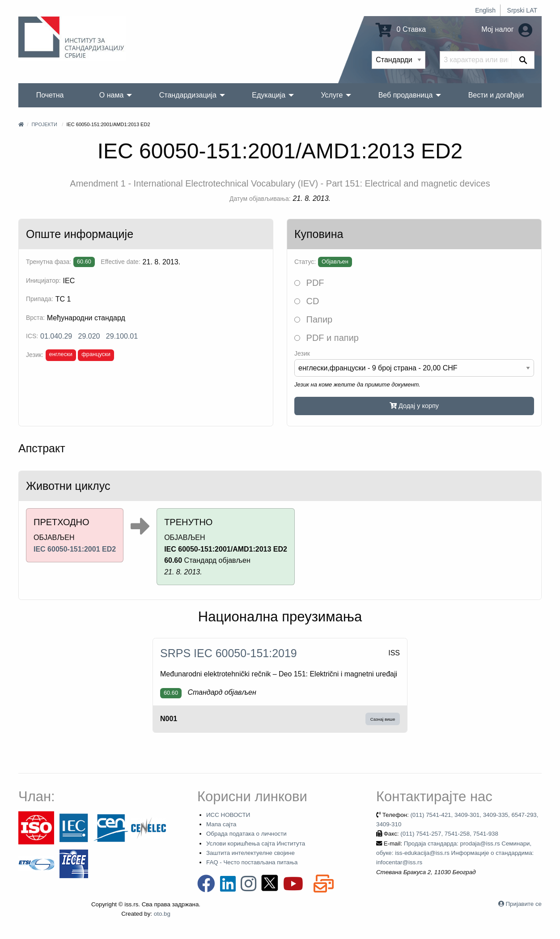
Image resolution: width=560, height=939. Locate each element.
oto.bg (162, 914)
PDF (309, 283)
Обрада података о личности (246, 834)
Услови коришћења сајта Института (256, 843)
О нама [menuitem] (112, 95)
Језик (302, 353)
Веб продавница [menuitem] (406, 95)
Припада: (40, 299)
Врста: (35, 318)
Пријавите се (524, 904)
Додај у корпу (414, 406)
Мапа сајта (221, 824)
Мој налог (507, 29)
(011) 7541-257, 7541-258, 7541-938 (449, 834)
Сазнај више (383, 719)
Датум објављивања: (260, 199)
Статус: (305, 262)
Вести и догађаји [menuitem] (496, 95)
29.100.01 (122, 336)
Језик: (35, 355)
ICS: (32, 336)
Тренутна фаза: (49, 262)
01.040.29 (56, 336)
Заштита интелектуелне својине (250, 853)
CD (307, 301)
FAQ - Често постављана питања (252, 862)
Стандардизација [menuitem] (188, 95)
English (485, 10)
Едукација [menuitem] (269, 95)
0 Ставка (401, 29)
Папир (313, 319)
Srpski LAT (522, 10)
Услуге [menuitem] (332, 95)
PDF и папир (327, 338)
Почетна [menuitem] (50, 95)
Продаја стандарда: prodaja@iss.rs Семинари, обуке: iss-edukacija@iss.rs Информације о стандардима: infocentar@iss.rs (455, 853)
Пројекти (44, 124)
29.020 (89, 336)
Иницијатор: (43, 280)
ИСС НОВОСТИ (228, 815)
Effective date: (120, 262)
